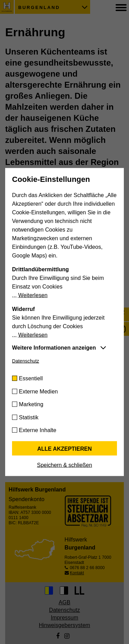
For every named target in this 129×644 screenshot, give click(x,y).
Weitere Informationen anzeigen (54, 348)
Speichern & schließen (64, 465)
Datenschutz (26, 361)
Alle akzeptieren (64, 449)
